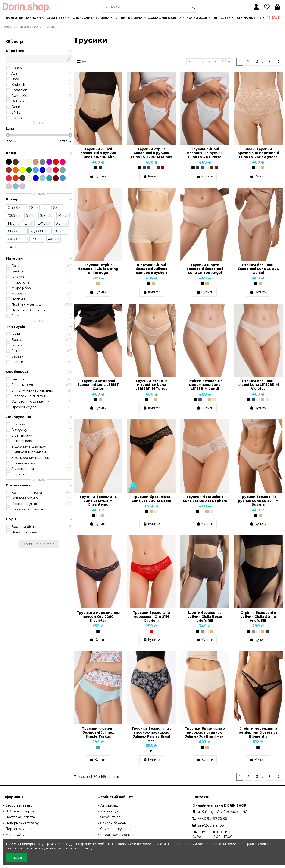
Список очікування (116, 829)
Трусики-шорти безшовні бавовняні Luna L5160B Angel (205, 269)
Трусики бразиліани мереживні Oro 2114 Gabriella (151, 617)
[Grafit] (100, 168)
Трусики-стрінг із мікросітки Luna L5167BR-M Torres (151, 385)
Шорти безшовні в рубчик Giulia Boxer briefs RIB (205, 617)
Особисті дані (112, 817)
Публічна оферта (20, 811)
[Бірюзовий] (98, 747)
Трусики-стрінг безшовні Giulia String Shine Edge (98, 269)
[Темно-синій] (149, 168)
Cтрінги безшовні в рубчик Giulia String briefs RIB (258, 617)
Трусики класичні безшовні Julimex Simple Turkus (98, 732)
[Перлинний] (214, 400)
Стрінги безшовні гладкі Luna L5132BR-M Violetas (258, 385)
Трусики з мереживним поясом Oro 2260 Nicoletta (98, 617)
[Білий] (153, 168)
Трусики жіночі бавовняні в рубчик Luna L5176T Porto (205, 153)
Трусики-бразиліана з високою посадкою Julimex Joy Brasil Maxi (205, 732)
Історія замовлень (115, 835)
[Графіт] (144, 168)
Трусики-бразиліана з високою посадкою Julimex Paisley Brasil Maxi (152, 734)
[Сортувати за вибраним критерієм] (203, 62)
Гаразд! (17, 858)
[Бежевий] (263, 168)
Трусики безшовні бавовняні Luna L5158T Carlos (98, 385)
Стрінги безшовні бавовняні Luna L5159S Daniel (258, 269)
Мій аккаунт (110, 811)
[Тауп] (202, 631)
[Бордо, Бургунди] (163, 168)
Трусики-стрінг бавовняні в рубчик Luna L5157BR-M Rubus (152, 153)
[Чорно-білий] (151, 751)
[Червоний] (151, 631)
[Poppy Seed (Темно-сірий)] (267, 631)
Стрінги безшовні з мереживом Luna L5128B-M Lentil (205, 385)
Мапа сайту (15, 835)
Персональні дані (20, 829)
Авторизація (110, 805)
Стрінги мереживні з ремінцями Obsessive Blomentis (258, 732)
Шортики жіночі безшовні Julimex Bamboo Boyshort (151, 269)
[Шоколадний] (158, 168)
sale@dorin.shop (211, 825)
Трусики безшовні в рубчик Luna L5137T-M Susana (258, 501)
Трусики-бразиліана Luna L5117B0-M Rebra (151, 499)
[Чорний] (96, 168)
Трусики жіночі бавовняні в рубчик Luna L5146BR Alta (98, 153)
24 (226, 62)
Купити (98, 176)
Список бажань (113, 823)
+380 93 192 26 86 (212, 819)
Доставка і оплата (20, 817)
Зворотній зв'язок (20, 805)
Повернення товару (22, 823)
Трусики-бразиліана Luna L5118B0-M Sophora (205, 499)
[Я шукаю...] (193, 7)
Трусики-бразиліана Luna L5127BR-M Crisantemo (98, 501)
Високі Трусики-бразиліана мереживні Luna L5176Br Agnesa (258, 153)
